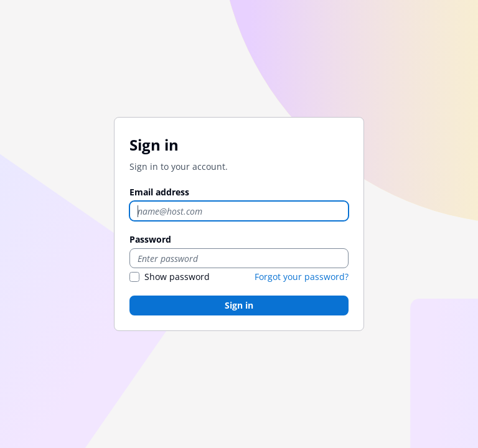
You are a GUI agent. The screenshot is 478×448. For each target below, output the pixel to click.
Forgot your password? (302, 277)
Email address (159, 192)
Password (150, 239)
